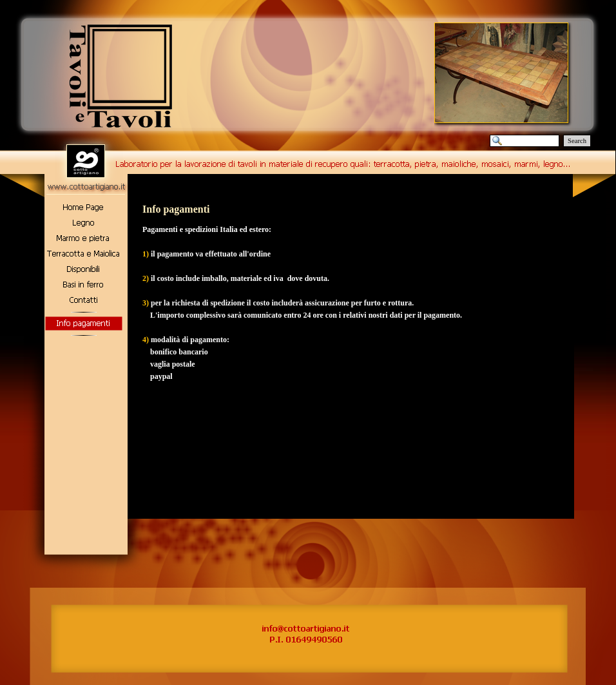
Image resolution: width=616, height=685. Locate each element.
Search (577, 141)
